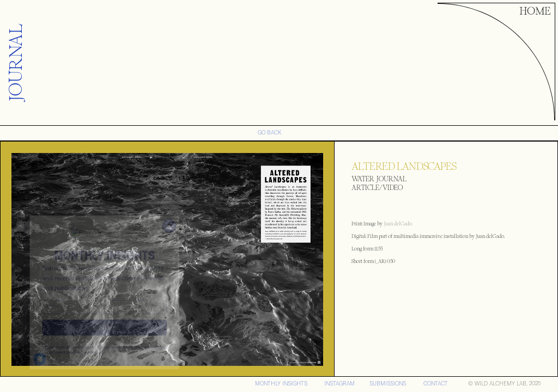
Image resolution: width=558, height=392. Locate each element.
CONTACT (436, 384)
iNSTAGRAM (339, 384)
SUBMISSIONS (388, 384)
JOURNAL (16, 63)
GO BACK (270, 133)
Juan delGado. (398, 224)
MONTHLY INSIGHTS (281, 384)
